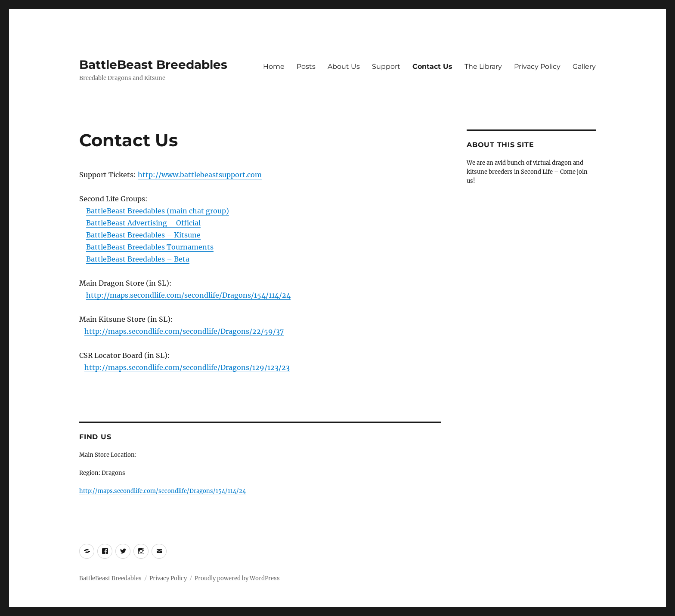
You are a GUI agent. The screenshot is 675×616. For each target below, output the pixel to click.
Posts (306, 66)
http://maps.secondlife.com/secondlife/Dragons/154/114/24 (188, 295)
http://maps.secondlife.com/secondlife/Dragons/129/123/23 (187, 367)
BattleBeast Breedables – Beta (138, 259)
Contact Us (432, 66)
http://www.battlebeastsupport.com (200, 175)
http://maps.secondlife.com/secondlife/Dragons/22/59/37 (184, 331)
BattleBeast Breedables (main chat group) (158, 211)
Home (274, 66)
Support (386, 66)
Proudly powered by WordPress (237, 578)
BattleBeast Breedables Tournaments (150, 247)
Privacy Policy (537, 66)
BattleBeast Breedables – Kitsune (143, 235)
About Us (344, 66)
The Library (483, 66)
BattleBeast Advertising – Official (143, 223)
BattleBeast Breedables (153, 65)
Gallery (584, 66)
